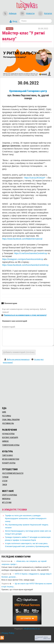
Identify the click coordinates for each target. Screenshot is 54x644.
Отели (5, 481)
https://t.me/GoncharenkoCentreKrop (31, 253)
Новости (30, 13)
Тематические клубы (11, 445)
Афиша (13, 13)
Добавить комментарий (19, 352)
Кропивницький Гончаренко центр (28, 91)
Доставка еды (8, 423)
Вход (15, 21)
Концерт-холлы (9, 463)
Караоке (5, 441)
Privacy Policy (8, 633)
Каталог (48, 13)
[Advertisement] (27, 385)
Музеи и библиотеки (11, 459)
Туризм (5, 477)
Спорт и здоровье (10, 495)
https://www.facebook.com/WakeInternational (22, 239)
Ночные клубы (8, 434)
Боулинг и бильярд (10, 437)
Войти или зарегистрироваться (18, 359)
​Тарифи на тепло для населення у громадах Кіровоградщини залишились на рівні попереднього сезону (26, 518)
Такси (5, 485)
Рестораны (7, 416)
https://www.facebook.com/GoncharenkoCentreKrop (25, 265)
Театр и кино (7, 455)
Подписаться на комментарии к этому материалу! (25, 315)
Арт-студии (7, 502)
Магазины (6, 499)
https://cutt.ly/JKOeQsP (35, 178)
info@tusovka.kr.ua (32, 629)
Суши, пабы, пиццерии (11, 420)
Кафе (4, 412)
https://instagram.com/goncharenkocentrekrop (23, 259)
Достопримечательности (13, 473)
